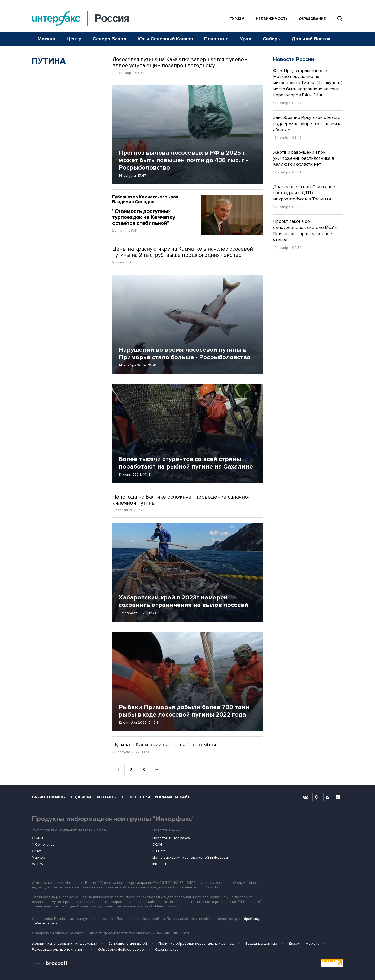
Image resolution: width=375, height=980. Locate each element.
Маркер (38, 857)
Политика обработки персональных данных (196, 944)
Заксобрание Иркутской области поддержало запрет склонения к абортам (307, 124)
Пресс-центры (136, 797)
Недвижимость (272, 19)
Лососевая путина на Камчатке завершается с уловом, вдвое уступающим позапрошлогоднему (180, 63)
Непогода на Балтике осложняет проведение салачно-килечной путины (181, 500)
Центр (74, 39)
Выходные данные (261, 944)
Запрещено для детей (128, 944)
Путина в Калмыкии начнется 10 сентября (164, 745)
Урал (246, 39)
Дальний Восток (311, 39)
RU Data (159, 851)
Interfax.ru (160, 864)
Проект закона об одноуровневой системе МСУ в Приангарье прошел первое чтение (305, 231)
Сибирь (272, 39)
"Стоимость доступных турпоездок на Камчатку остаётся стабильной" (153, 211)
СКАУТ (38, 851)
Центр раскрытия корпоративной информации (192, 857)
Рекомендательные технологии (59, 950)
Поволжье (216, 39)
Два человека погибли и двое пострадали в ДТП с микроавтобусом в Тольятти (304, 193)
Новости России (294, 60)
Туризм (237, 19)
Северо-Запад (110, 39)
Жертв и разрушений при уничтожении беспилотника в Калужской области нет (304, 158)
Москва (46, 39)
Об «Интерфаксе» (49, 797)
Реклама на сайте (173, 797)
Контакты (107, 797)
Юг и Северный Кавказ (165, 39)
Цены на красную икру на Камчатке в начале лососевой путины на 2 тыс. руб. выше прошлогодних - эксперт (183, 252)
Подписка (81, 797)
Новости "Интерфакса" (172, 838)
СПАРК (38, 838)
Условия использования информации (64, 944)
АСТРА (37, 864)
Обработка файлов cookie (121, 950)
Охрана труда (167, 950)
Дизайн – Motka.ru (304, 944)
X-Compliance (43, 845)
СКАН (157, 845)
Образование (312, 19)
